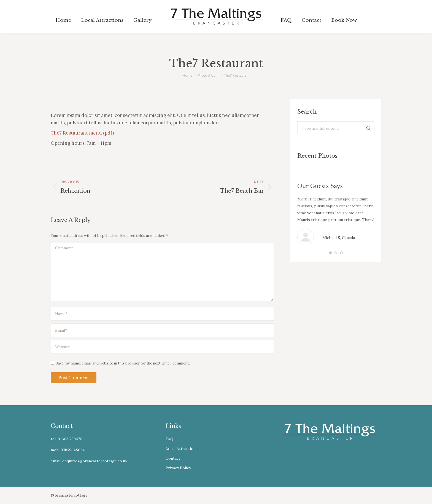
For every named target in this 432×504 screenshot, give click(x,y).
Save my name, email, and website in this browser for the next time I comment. (123, 363)
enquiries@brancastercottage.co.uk (95, 461)
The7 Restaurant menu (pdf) (82, 133)
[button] (330, 253)
